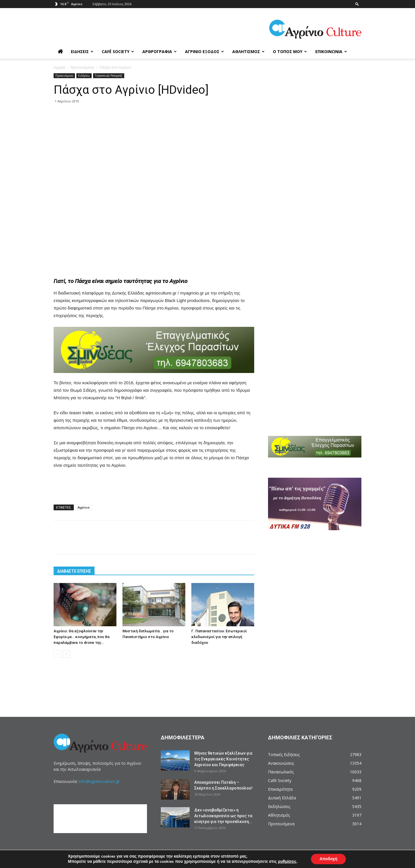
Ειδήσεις (82, 51)
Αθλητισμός (248, 51)
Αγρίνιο (84, 507)
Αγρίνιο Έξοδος (204, 51)
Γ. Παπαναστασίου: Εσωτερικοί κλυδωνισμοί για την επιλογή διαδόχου (219, 637)
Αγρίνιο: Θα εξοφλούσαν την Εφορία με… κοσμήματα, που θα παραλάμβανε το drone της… (82, 637)
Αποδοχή (329, 859)
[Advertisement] (154, 139)
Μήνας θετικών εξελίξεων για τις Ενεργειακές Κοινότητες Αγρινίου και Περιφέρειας (223, 759)
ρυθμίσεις (287, 862)
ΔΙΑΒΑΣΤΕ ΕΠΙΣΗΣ (74, 571)
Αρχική (59, 67)
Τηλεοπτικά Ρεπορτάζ (109, 76)
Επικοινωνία (331, 51)
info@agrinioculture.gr (99, 781)
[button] (357, 4)
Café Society (118, 51)
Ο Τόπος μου (290, 51)
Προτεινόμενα (82, 67)
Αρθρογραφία (160, 51)
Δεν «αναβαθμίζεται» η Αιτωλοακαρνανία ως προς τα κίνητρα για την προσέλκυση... (223, 816)
